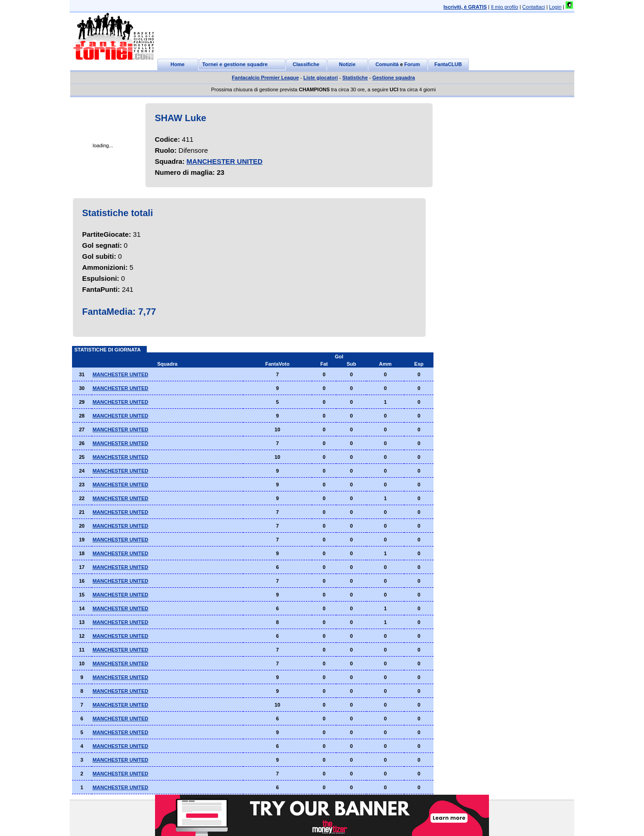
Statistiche (355, 78)
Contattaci (534, 7)
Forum (412, 64)
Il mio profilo (504, 7)
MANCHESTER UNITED (225, 161)
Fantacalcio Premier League (265, 78)
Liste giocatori (320, 78)
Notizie (347, 64)
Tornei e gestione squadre (235, 64)
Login (555, 7)
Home (178, 64)
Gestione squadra (394, 78)
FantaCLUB (448, 64)
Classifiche (306, 64)
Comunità (387, 64)
